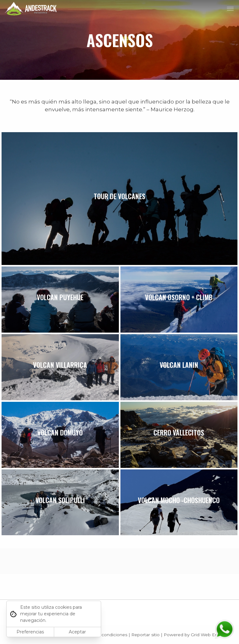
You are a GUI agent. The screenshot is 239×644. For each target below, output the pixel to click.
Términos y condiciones (103, 635)
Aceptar (77, 632)
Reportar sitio (145, 635)
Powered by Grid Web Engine (195, 635)
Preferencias (30, 632)
